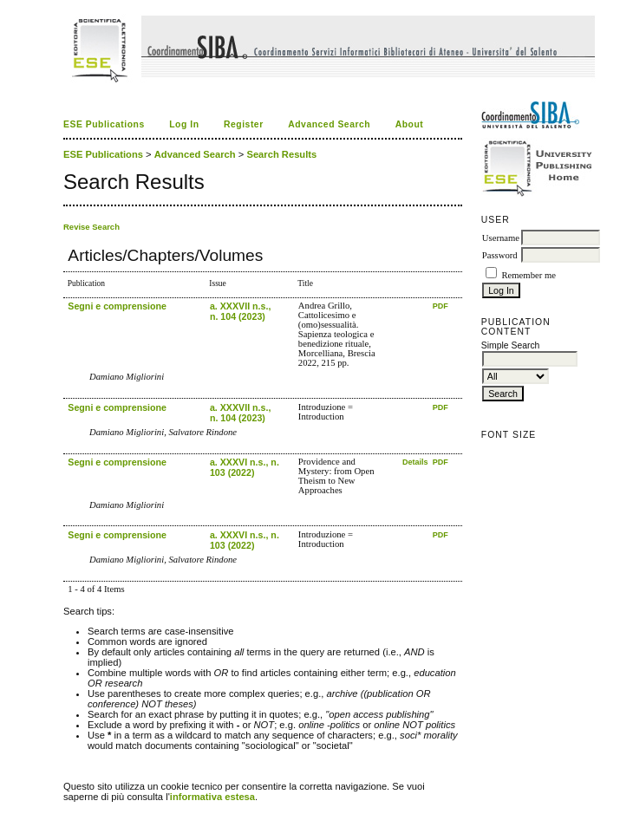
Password (500, 255)
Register (244, 124)
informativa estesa (212, 797)
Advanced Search (329, 124)
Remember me (528, 275)
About (410, 124)
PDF (440, 306)
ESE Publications (104, 124)
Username (501, 238)
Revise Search (91, 227)
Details (416, 462)
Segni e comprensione (117, 306)
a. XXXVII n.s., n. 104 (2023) (240, 311)
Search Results (281, 154)
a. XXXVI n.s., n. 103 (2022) (245, 467)
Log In (184, 124)
